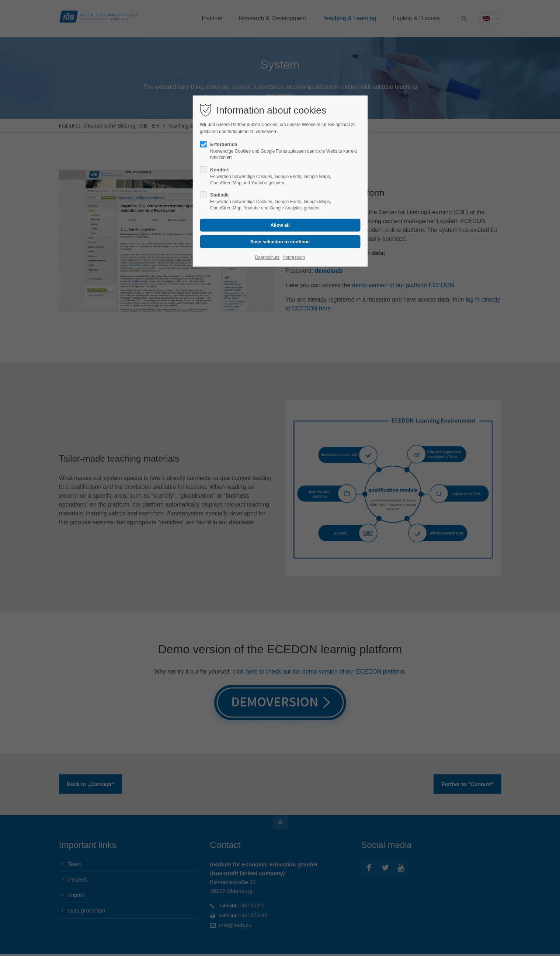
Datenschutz (267, 257)
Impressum (294, 257)
